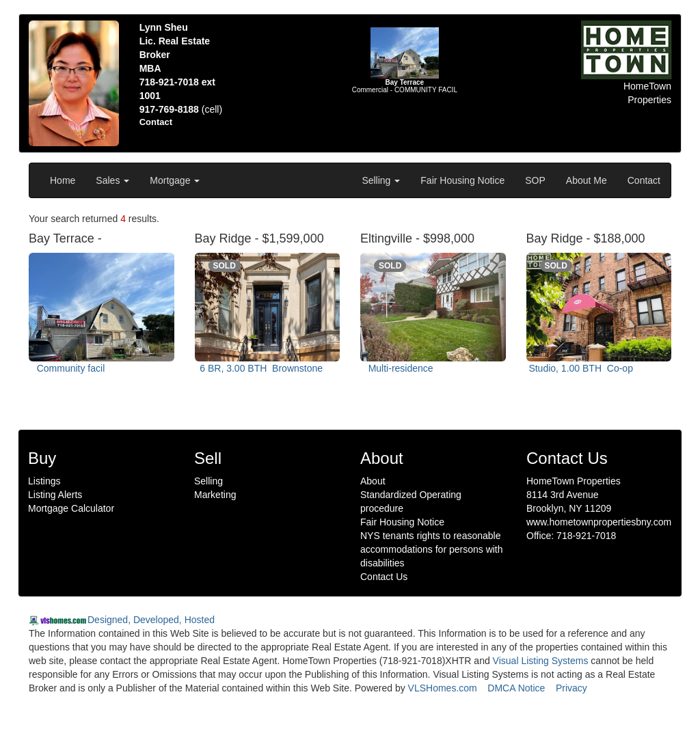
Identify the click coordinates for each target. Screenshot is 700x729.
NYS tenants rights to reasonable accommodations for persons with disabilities (432, 549)
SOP (535, 180)
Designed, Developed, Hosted (151, 620)
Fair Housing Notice (462, 180)
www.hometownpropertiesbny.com (599, 522)
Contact (644, 180)
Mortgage (175, 180)
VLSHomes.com (443, 688)
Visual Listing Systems (541, 661)
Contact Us (384, 577)
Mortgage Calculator (71, 508)
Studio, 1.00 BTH (581, 368)
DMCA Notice (516, 688)
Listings (44, 481)
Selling (381, 180)
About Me (587, 180)
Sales (112, 180)
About (373, 481)
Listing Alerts (55, 495)
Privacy (571, 688)
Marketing (215, 495)
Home (63, 180)
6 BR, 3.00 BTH (260, 368)
